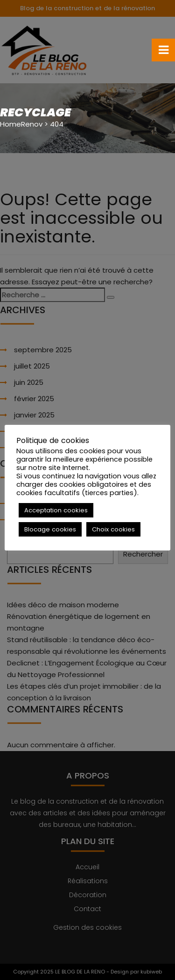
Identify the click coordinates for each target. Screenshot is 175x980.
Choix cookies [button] (113, 529)
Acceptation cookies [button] (56, 510)
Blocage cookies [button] (50, 529)
